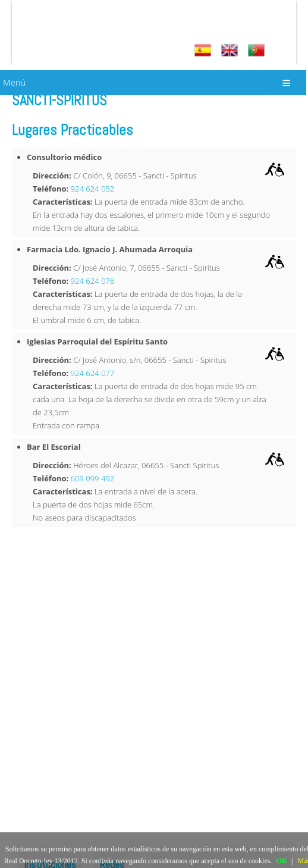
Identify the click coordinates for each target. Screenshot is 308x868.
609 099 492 (93, 478)
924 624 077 (93, 373)
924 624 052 (93, 189)
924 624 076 (93, 281)
